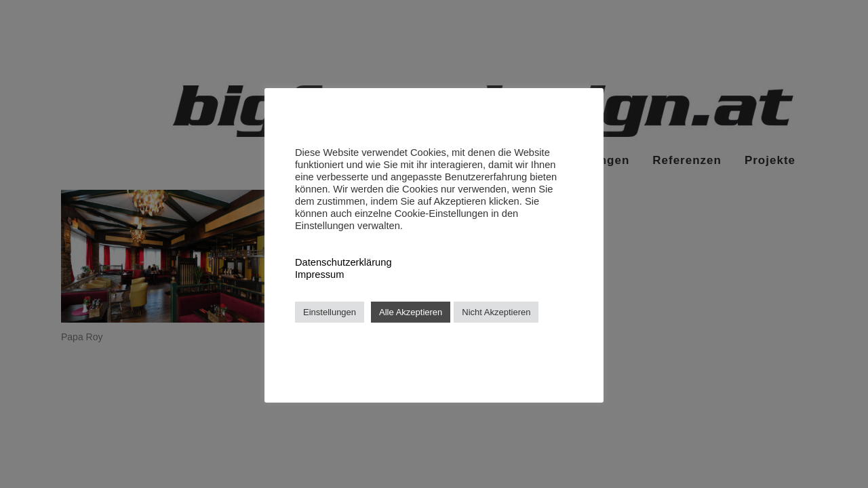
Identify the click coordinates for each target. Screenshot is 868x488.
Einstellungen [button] (330, 312)
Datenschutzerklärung (343, 262)
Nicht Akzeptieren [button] (496, 312)
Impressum (319, 274)
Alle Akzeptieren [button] (411, 312)
